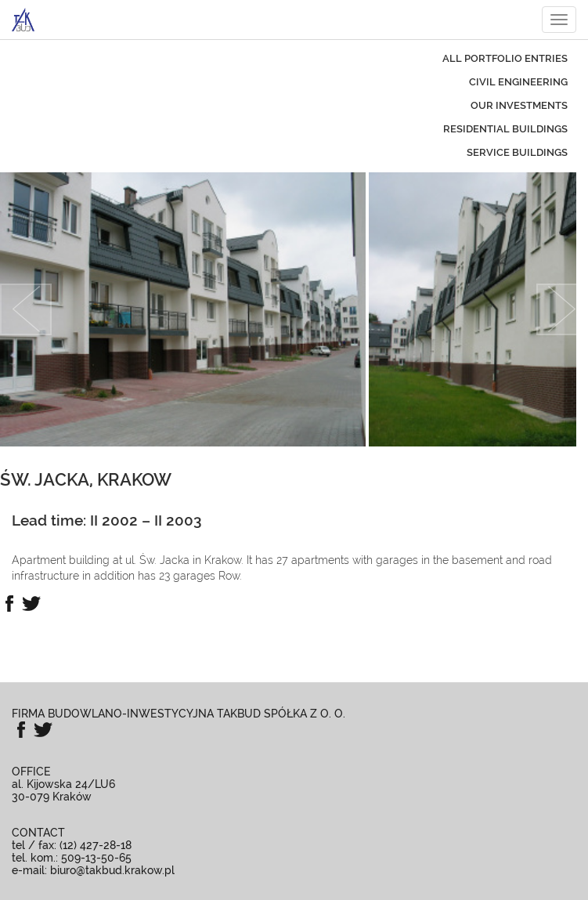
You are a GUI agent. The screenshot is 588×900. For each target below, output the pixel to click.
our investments (519, 105)
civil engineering (518, 82)
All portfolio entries (505, 58)
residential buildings (505, 129)
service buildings (517, 152)
